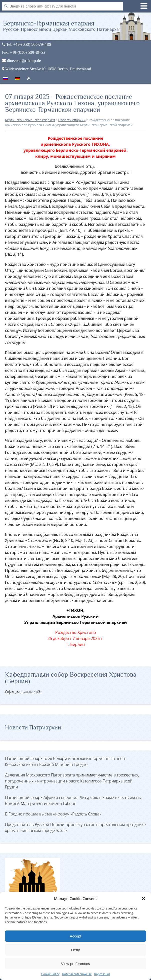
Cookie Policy (50, 974)
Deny (75, 950)
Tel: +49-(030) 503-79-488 (27, 44)
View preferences (75, 964)
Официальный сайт (23, 692)
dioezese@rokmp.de (21, 61)
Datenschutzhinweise (77, 974)
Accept (75, 936)
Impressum (102, 974)
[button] (143, 898)
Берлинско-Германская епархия (63, 26)
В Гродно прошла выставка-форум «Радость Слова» (53, 814)
